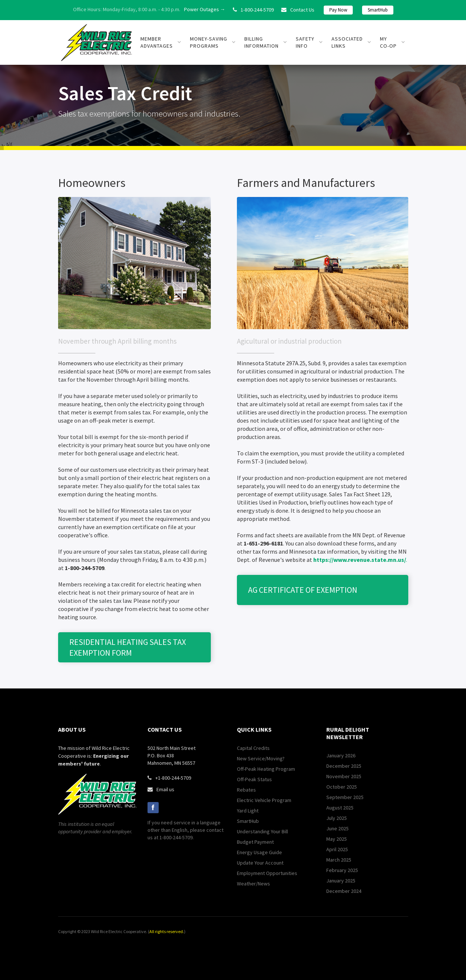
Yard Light (248, 811)
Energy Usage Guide (259, 852)
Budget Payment (255, 842)
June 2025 (337, 828)
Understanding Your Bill (262, 831)
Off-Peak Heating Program (266, 769)
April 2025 (337, 849)
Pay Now (338, 10)
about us (72, 729)
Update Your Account (260, 863)
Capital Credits (253, 748)
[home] (96, 42)
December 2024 (344, 891)
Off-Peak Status (254, 779)
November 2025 (344, 776)
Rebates (246, 790)
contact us (165, 729)
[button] (161, 42)
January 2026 (341, 755)
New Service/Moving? (261, 758)
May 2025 (337, 839)
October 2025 (342, 787)
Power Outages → (205, 9)
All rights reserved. (167, 931)
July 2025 (337, 818)
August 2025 (340, 808)
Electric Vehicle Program (264, 800)
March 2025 (339, 860)
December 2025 (344, 766)
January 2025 (341, 881)
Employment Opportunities (267, 873)
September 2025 (345, 797)
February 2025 (342, 870)
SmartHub (378, 10)
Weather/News (253, 884)
